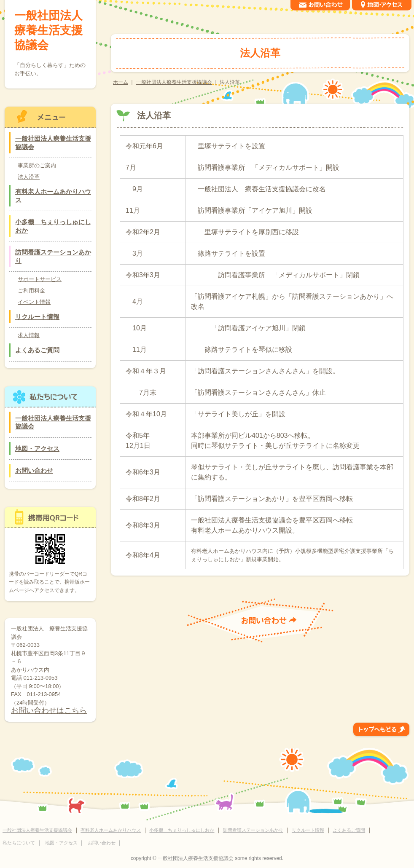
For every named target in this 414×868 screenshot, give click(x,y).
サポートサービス (40, 279)
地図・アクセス (37, 449)
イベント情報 (34, 302)
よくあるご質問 (37, 350)
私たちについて (19, 843)
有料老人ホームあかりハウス (53, 196)
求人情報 (29, 335)
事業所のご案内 (37, 165)
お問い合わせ (34, 470)
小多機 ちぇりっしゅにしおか (53, 226)
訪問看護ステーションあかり (53, 256)
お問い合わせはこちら (49, 710)
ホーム (121, 82)
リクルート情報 (37, 317)
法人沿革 (29, 177)
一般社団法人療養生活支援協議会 (174, 82)
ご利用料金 (31, 291)
